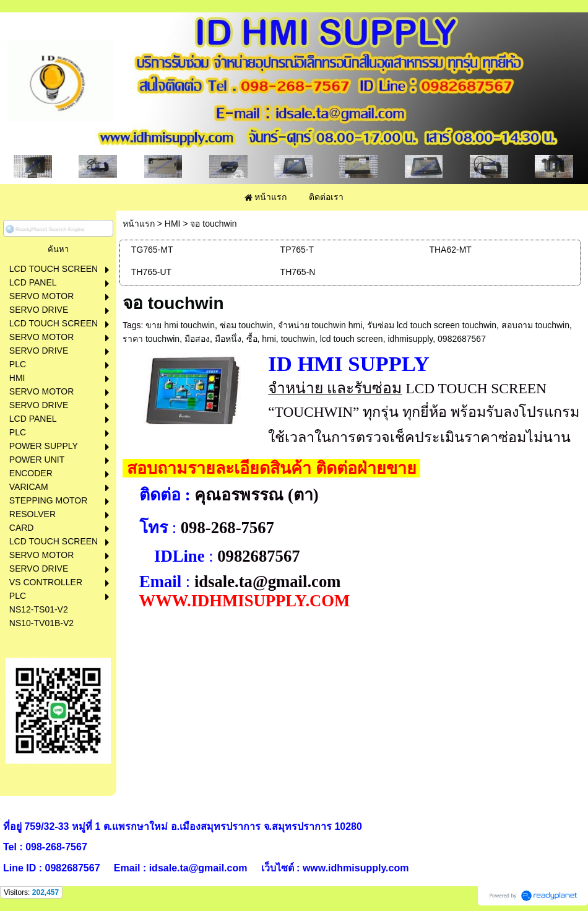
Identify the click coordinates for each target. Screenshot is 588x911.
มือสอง (197, 339)
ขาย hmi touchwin (180, 325)
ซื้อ (252, 339)
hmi (269, 339)
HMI (173, 224)
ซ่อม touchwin (246, 325)
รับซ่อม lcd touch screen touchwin (432, 325)
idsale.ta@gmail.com (268, 582)
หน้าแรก (139, 224)
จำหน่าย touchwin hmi (320, 325)
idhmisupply (410, 339)
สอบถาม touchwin (535, 325)
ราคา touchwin (151, 339)
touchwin (298, 339)
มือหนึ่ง (228, 339)
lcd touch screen (352, 339)
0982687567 (462, 339)
